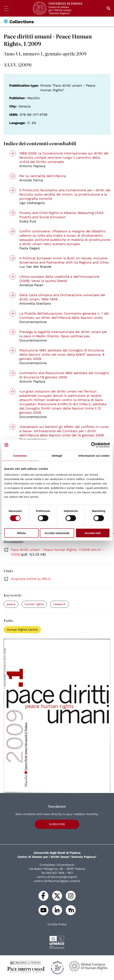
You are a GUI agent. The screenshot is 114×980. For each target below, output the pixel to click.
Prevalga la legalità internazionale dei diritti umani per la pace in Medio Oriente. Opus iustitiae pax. (63, 334)
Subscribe (57, 824)
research (59, 604)
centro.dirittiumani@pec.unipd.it (57, 881)
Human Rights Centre (22, 630)
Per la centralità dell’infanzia (43, 176)
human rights (34, 604)
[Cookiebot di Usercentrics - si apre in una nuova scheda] (94, 445)
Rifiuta (21, 533)
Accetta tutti (93, 533)
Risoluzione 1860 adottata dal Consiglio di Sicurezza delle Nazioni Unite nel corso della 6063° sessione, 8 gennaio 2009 (62, 354)
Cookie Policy (57, 924)
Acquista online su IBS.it (31, 579)
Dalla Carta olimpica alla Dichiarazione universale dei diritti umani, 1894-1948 (62, 297)
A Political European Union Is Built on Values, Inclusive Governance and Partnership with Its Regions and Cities (64, 260)
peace (11, 604)
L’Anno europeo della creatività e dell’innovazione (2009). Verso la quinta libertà (59, 279)
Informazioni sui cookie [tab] (94, 456)
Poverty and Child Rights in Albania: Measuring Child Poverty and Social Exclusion (61, 215)
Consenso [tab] (20, 456)
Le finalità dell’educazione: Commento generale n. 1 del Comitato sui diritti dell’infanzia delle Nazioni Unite (64, 315)
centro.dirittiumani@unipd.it (57, 877)
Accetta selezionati (57, 533)
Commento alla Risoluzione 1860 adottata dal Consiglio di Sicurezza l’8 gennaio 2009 (64, 375)
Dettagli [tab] (57, 456)
